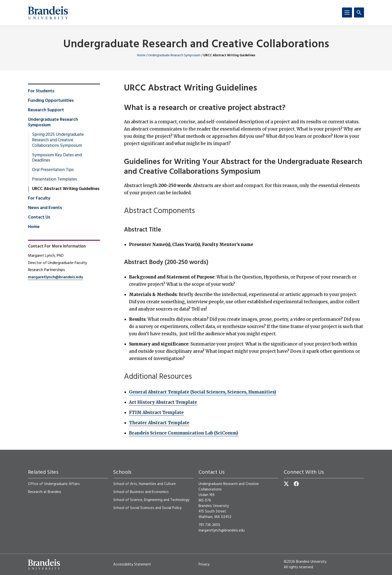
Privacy (204, 564)
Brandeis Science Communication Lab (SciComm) (184, 433)
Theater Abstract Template (159, 423)
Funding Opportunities (51, 101)
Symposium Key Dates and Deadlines (57, 158)
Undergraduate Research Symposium (174, 55)
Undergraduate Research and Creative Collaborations (196, 45)
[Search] (359, 12)
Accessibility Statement (132, 564)
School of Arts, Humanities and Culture (144, 484)
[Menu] (347, 12)
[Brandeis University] (48, 13)
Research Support (46, 110)
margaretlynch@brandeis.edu (55, 277)
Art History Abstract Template (163, 402)
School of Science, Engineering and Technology (151, 500)
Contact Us (39, 217)
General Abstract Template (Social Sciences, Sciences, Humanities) (203, 392)
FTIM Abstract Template (156, 412)
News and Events (45, 208)
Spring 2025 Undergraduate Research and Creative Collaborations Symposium (58, 140)
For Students (41, 91)
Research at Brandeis (45, 492)
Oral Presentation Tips (53, 170)
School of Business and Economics (141, 492)
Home (141, 55)
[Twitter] (286, 484)
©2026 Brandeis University (305, 562)
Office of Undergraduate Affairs (54, 484)
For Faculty (39, 198)
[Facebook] (296, 484)
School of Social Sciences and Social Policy (147, 508)
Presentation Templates (54, 179)
